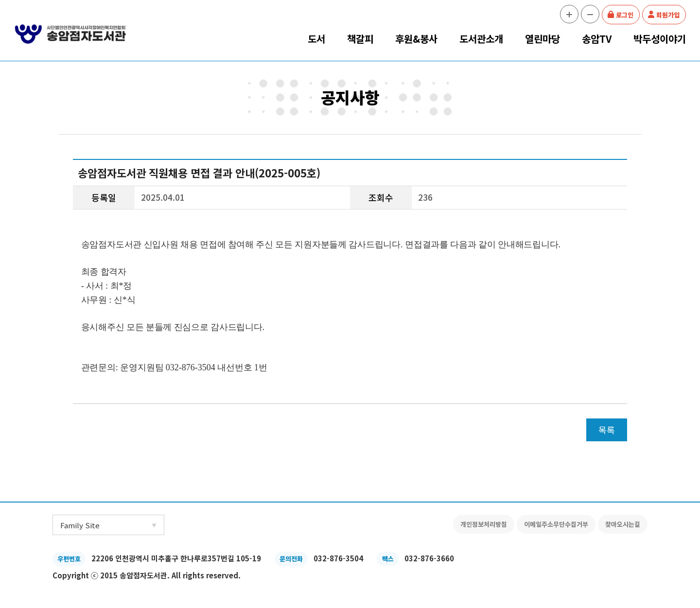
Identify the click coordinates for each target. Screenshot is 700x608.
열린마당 (542, 39)
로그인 (625, 15)
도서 (316, 39)
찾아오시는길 (623, 524)
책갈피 (360, 39)
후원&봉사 (416, 39)
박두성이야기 (660, 39)
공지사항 (350, 97)
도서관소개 (481, 39)
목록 (607, 430)
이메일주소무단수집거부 (556, 524)
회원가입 (668, 15)
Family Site (80, 525)
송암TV (597, 39)
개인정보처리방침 (484, 524)
